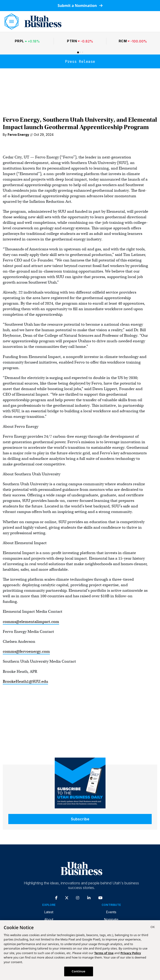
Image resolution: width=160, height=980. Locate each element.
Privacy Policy (131, 953)
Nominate (111, 919)
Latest (49, 912)
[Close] (153, 928)
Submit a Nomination (80, 6)
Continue (79, 971)
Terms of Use (104, 953)
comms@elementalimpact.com (31, 622)
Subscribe (80, 819)
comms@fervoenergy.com (26, 651)
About (49, 919)
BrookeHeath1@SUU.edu (25, 681)
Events (111, 912)
